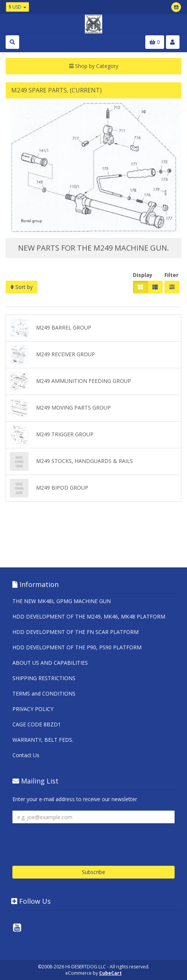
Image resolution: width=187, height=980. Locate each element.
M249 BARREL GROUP (51, 328)
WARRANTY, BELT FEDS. (43, 740)
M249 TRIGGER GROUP (52, 435)
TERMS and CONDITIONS (44, 693)
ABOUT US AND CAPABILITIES (50, 663)
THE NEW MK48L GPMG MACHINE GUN (62, 601)
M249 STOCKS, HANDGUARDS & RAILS (71, 461)
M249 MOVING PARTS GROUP (60, 408)
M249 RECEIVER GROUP (52, 355)
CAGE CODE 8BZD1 (37, 724)
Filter (171, 275)
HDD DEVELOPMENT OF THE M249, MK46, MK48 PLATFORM (89, 616)
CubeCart (110, 973)
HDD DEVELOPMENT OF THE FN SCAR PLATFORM (75, 632)
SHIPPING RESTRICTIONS (44, 678)
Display (143, 275)
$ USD (17, 7)
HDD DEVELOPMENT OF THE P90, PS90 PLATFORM (77, 647)
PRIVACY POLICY (33, 709)
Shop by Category (94, 66)
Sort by (22, 287)
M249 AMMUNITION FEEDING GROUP (70, 381)
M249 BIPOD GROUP (49, 488)
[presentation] (69, 842)
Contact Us (26, 755)
